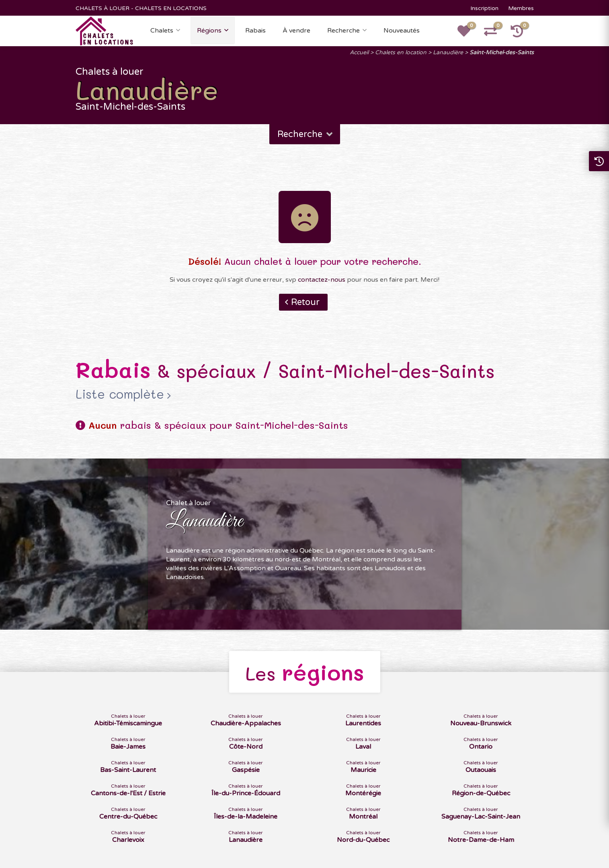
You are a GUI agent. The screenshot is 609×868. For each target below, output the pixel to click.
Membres (521, 8)
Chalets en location (401, 52)
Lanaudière (448, 52)
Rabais (255, 31)
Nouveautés (402, 31)
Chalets (162, 31)
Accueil (359, 52)
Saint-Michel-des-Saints (502, 52)
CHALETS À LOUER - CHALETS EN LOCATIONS (141, 8)
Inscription (484, 8)
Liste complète (120, 394)
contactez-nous (322, 280)
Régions (209, 31)
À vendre (296, 31)
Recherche (343, 31)
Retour (305, 302)
